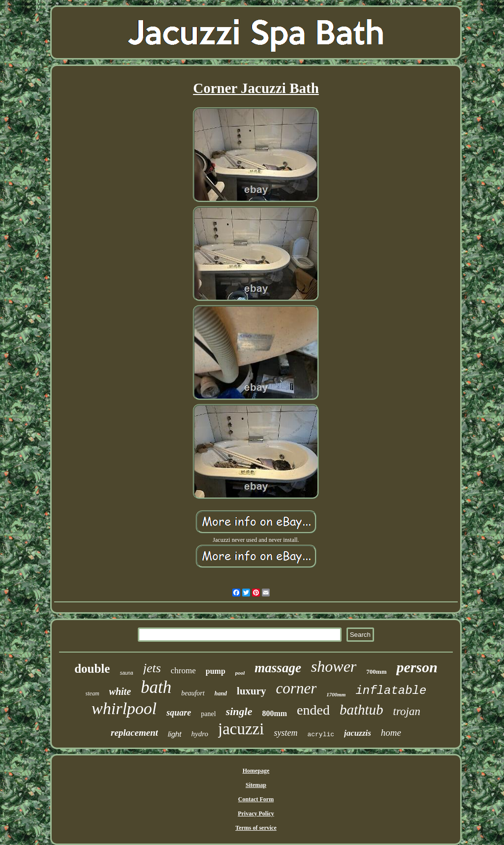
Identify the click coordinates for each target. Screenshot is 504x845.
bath (156, 687)
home (391, 733)
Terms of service (256, 828)
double (92, 669)
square (179, 713)
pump (216, 671)
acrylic (321, 735)
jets (152, 668)
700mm (376, 672)
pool (240, 673)
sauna (126, 673)
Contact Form (256, 799)
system (285, 733)
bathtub (362, 710)
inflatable (391, 691)
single (239, 711)
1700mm (336, 694)
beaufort (193, 693)
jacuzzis (358, 733)
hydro (200, 734)
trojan (407, 711)
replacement (134, 733)
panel (208, 714)
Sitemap (256, 785)
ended (313, 710)
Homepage (256, 771)
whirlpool (124, 708)
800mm (274, 713)
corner (297, 688)
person (417, 667)
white (120, 691)
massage (278, 668)
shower (334, 666)
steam (93, 693)
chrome (183, 671)
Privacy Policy (256, 814)
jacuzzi (241, 729)
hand (221, 693)
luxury (252, 691)
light (175, 734)
